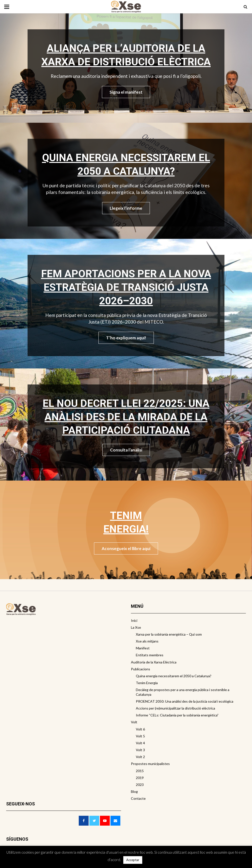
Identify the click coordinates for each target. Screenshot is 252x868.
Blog (134, 791)
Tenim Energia (147, 683)
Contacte (138, 798)
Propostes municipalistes (150, 764)
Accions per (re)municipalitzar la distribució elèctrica (175, 708)
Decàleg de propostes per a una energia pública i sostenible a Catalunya (183, 692)
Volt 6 (140, 729)
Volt (134, 722)
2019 (140, 778)
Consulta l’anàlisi (126, 450)
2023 (140, 785)
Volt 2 (140, 757)
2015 (140, 771)
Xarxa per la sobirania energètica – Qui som (169, 634)
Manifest (143, 648)
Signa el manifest (126, 92)
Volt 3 (140, 750)
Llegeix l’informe (126, 208)
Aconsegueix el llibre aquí (126, 548)
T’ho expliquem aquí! (126, 338)
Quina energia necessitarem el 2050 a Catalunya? (174, 676)
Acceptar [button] (133, 860)
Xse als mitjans (147, 641)
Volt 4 (140, 743)
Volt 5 (140, 736)
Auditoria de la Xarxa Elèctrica (154, 662)
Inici (134, 620)
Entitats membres (150, 655)
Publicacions (141, 669)
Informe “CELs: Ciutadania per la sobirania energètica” (177, 715)
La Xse (136, 627)
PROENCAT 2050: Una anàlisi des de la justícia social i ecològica (185, 701)
